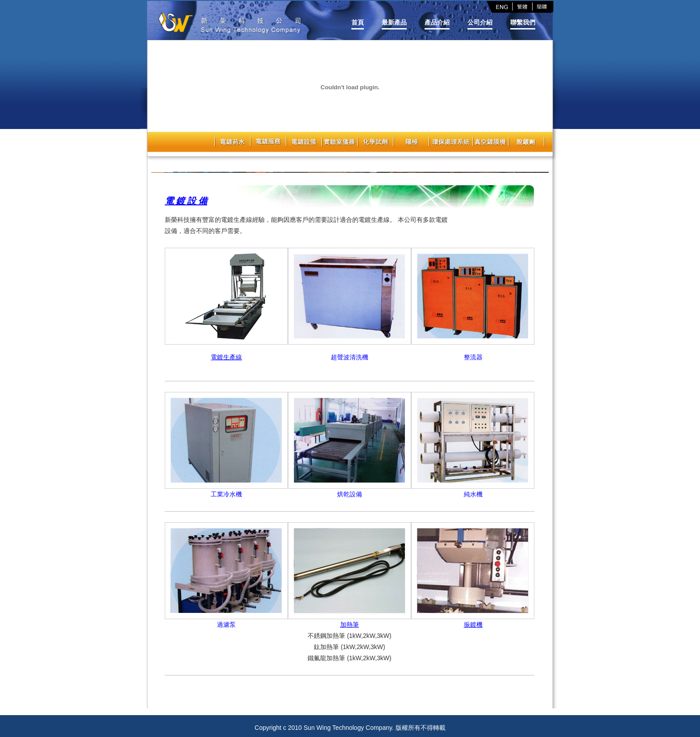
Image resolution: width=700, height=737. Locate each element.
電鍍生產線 (226, 357)
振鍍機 (473, 625)
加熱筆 (350, 625)
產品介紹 (437, 23)
